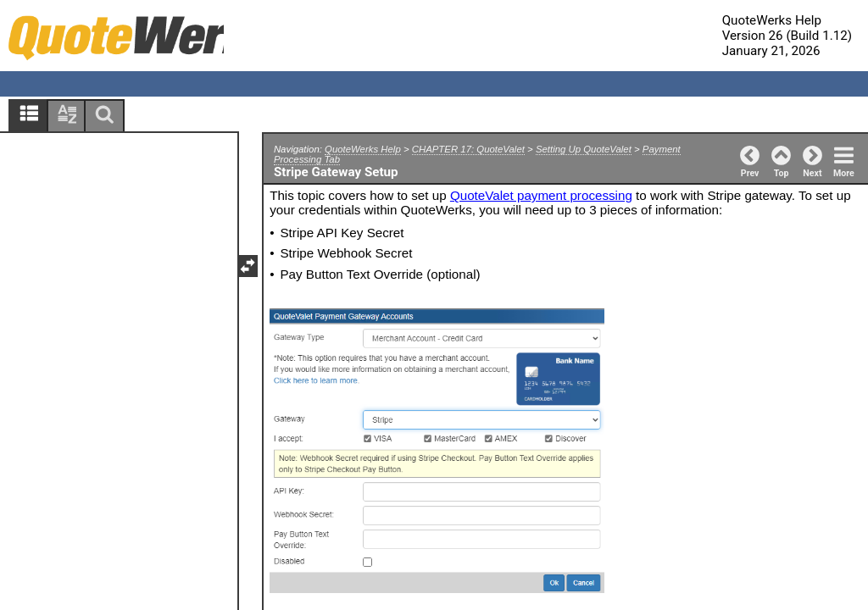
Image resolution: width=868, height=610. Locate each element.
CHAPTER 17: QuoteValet (468, 149)
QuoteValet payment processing (541, 195)
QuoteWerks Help (363, 149)
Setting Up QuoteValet (584, 149)
